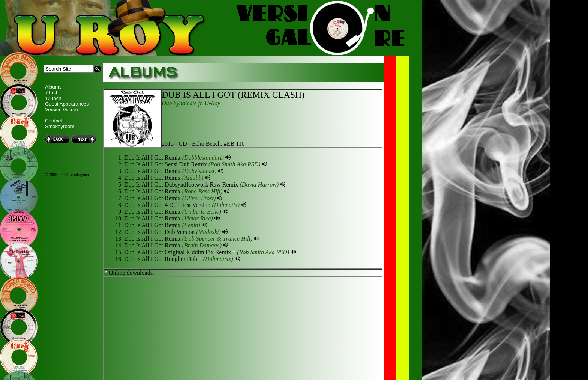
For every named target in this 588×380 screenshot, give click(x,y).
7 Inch (52, 93)
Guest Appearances (67, 104)
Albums (53, 87)
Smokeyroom (60, 126)
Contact (54, 121)
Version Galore (61, 109)
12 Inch (53, 98)
